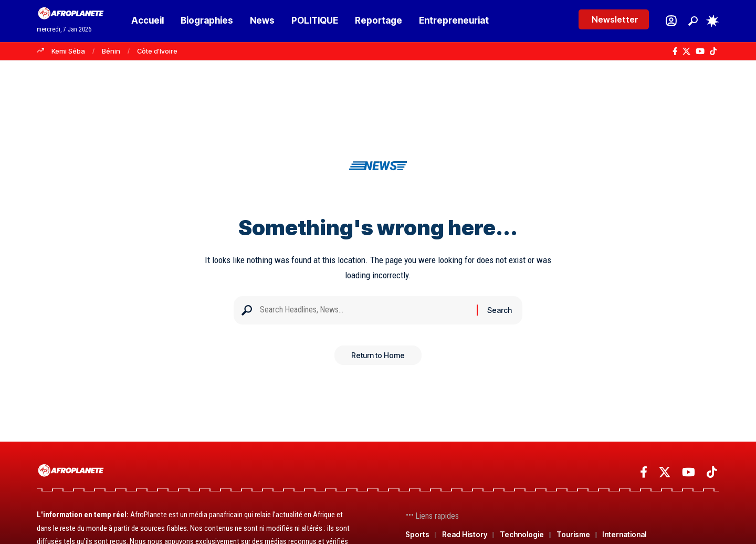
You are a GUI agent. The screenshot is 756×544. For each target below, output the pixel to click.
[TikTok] (713, 51)
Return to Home (378, 359)
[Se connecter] (671, 21)
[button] (693, 21)
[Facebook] (675, 51)
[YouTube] (700, 51)
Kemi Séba (68, 51)
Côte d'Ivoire (157, 51)
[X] (686, 51)
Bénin (111, 51)
